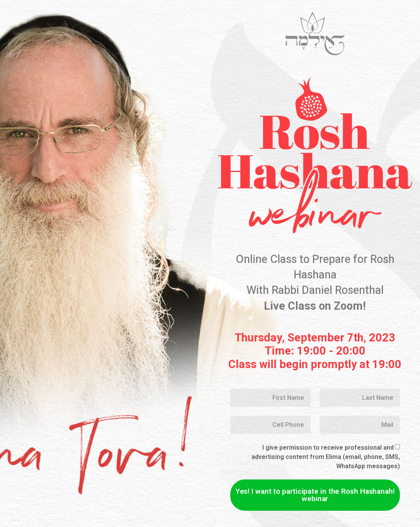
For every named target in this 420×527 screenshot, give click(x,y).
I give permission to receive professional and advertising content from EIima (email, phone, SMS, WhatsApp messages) (326, 457)
